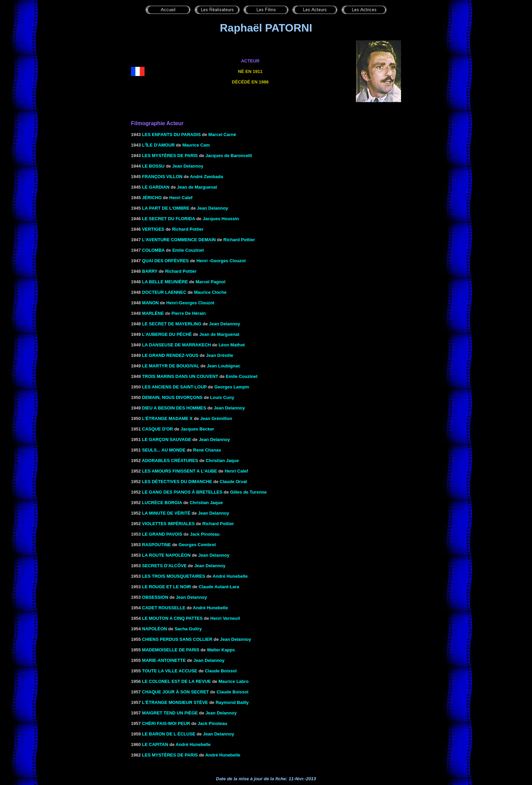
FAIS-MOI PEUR (174, 723)
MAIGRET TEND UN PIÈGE (170, 713)
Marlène (153, 313)
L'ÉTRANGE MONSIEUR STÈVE (175, 702)
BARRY (150, 271)
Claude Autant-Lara (219, 587)
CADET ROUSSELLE (164, 608)
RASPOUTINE (157, 545)
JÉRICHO (152, 198)
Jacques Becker (197, 429)
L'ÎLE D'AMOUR (158, 145)
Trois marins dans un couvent (180, 376)
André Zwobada (207, 177)
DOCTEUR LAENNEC (164, 292)
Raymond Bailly (232, 702)
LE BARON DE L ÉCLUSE (169, 734)
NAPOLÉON (155, 629)
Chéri (150, 723)
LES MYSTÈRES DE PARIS (170, 156)
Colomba (154, 250)
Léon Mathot (232, 345)
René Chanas (207, 450)
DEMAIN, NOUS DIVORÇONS (172, 397)
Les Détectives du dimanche (177, 482)
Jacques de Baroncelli (229, 156)
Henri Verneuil (225, 618)
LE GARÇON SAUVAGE (167, 439)
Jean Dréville (220, 355)
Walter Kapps (221, 650)
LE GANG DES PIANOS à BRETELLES (182, 492)
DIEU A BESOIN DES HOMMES (174, 408)
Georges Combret (197, 545)
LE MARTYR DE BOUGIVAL (171, 366)
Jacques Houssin (221, 219)
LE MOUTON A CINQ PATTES (173, 618)
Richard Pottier (188, 229)
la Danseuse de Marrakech (177, 345)
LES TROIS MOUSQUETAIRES (174, 576)
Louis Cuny (222, 397)
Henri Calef (181, 198)
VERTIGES (153, 229)
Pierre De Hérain (188, 313)
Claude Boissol (221, 671)
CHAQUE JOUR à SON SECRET (176, 692)
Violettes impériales (168, 524)
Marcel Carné (222, 135)
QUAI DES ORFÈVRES (166, 261)
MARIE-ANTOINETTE (164, 660)
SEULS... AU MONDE (164, 450)
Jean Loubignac (223, 366)
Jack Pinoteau (205, 534)
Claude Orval (233, 482)
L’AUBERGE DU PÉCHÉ (167, 334)
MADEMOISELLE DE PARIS (171, 650)
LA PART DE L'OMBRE (166, 208)
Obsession (155, 597)
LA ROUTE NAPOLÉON (166, 555)
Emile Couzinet (188, 250)
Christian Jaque (206, 503)
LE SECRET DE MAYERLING (172, 324)
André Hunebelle (230, 576)
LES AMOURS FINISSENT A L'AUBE (180, 471)
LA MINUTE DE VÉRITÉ (166, 513)
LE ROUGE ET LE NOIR (167, 587)
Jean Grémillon (216, 418)
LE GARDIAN (156, 187)
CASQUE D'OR (158, 429)
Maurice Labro (234, 681)
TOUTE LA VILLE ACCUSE (170, 671)
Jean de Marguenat (197, 187)
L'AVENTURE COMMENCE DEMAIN (179, 240)
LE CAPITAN (155, 744)
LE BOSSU (153, 166)
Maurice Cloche (210, 292)
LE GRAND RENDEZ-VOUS (170, 355)
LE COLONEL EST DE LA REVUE (177, 681)
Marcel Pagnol (210, 282)
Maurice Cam (196, 145)
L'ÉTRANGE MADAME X (167, 418)
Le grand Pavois (162, 534)
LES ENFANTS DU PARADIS (172, 135)
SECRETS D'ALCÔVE (165, 566)
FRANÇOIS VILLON (162, 177)
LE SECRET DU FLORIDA (169, 219)
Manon (150, 303)
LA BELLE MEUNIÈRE (165, 282)
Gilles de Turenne (248, 492)
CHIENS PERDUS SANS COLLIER (177, 639)
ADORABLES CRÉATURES (170, 461)
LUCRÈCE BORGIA (162, 503)
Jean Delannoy (188, 166)
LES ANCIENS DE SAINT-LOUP (175, 387)
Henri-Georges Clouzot (190, 303)
